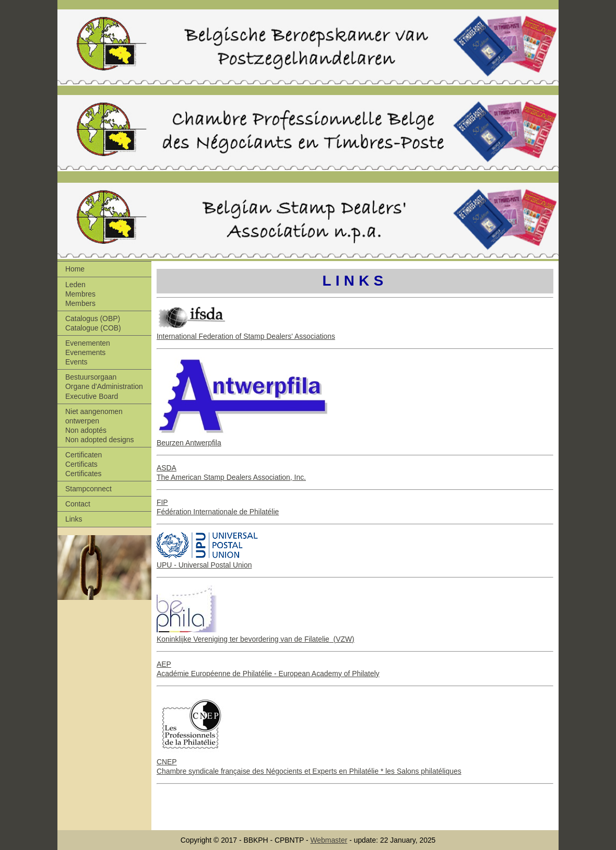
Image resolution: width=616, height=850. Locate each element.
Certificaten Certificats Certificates (84, 464)
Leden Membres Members (80, 294)
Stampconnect (88, 489)
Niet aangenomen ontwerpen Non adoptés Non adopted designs (99, 426)
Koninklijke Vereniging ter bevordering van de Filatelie (243, 639)
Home (75, 269)
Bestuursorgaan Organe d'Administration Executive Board (104, 386)
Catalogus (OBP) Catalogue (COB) (93, 323)
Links (74, 519)
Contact (78, 504)
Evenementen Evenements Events (88, 352)
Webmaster (329, 840)
